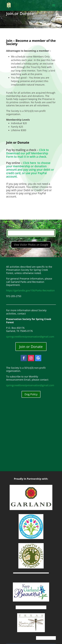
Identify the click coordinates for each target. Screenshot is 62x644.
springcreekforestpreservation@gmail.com (30, 337)
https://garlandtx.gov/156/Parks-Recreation (30, 290)
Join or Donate (31, 347)
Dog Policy (31, 394)
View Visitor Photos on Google (31, 245)
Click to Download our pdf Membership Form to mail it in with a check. (27, 153)
